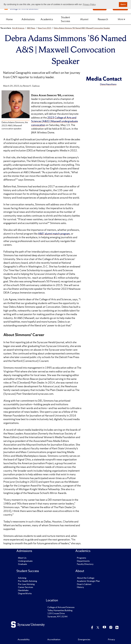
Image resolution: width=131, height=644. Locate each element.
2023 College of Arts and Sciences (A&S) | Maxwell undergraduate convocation (54, 121)
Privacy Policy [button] (89, 4)
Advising (22, 578)
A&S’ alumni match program (54, 234)
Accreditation (54, 639)
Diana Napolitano (108, 84)
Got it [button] (123, 4)
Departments (83, 561)
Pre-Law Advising (26, 584)
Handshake (23, 590)
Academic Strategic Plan (88, 581)
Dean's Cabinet (84, 584)
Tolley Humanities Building (60, 610)
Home (9, 19)
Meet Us (22, 558)
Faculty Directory (85, 564)
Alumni (84, 19)
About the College (86, 578)
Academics (47, 19)
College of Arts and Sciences (61, 607)
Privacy (111, 639)
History (80, 587)
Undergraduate (25, 561)
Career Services (25, 587)
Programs (81, 558)
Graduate (22, 564)
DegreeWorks (25, 593)
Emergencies (84, 639)
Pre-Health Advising (28, 581)
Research (103, 19)
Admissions (28, 19)
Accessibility (24, 639)
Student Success (65, 19)
